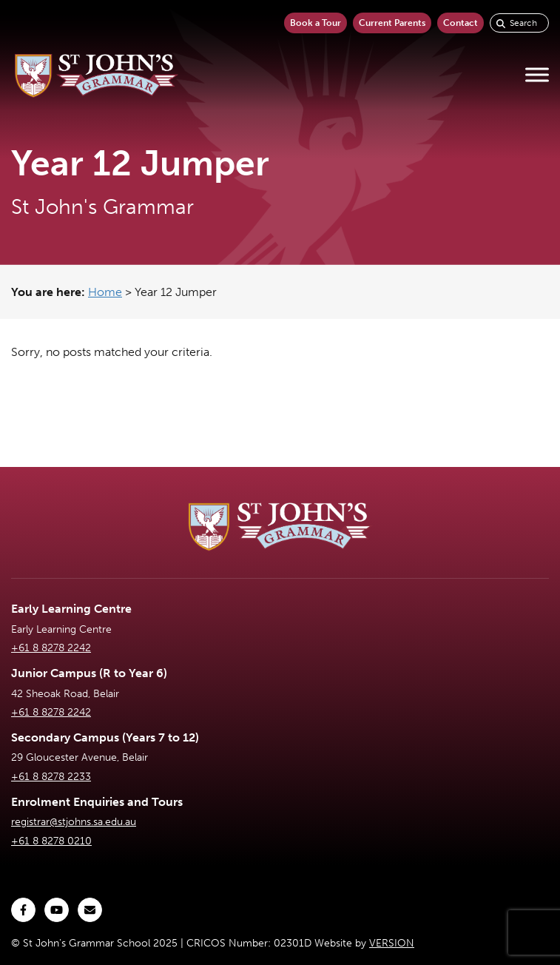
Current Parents (392, 23)
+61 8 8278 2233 (51, 777)
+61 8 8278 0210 (51, 841)
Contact (461, 23)
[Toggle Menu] (537, 75)
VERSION (392, 943)
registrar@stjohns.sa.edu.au (74, 822)
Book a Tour (316, 23)
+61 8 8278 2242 (51, 648)
